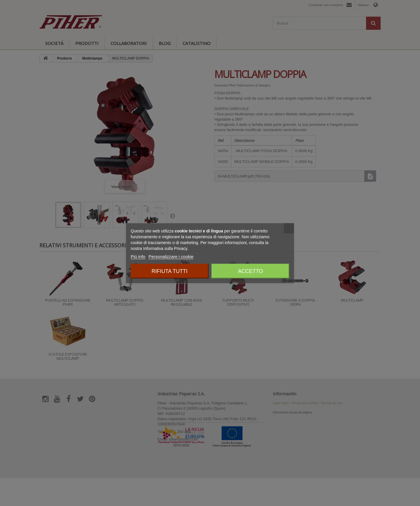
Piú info (138, 256)
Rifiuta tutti (170, 271)
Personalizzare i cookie (171, 256)
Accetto (251, 271)
